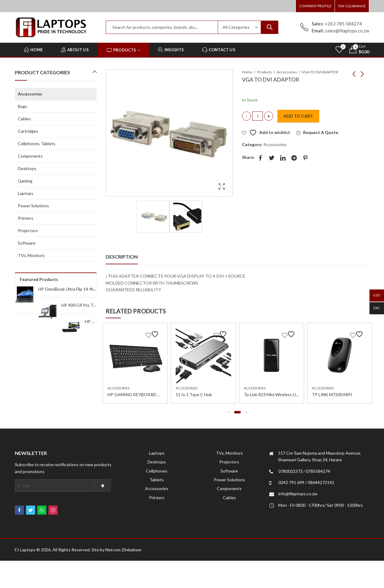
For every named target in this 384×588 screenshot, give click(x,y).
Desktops (27, 168)
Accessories (287, 72)
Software (27, 243)
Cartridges (28, 131)
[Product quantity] (258, 116)
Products (265, 72)
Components (30, 156)
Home (247, 72)
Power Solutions (33, 206)
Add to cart (298, 116)
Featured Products (39, 279)
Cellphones (157, 471)
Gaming (25, 181)
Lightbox (222, 186)
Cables (24, 119)
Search (270, 27)
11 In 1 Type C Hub (194, 394)
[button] (229, 412)
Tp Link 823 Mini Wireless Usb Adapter (280, 394)
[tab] (122, 257)
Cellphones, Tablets (37, 144)
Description (122, 257)
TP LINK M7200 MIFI (332, 394)
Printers (26, 218)
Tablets (157, 480)
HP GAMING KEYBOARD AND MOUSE (145, 394)
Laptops (26, 193)
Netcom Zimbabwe (123, 550)
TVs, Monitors (31, 255)
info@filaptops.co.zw (298, 494)
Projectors (28, 231)
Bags (23, 106)
